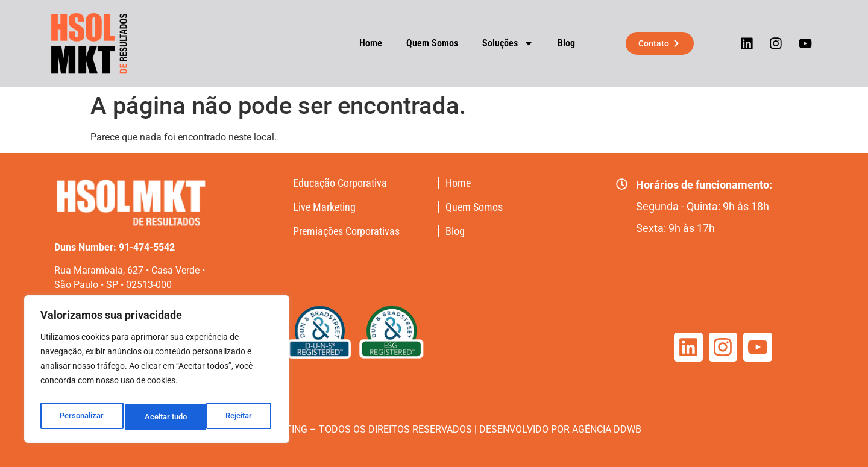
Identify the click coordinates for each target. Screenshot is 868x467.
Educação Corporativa (340, 183)
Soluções (497, 43)
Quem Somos (421, 43)
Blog (555, 43)
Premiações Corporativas (346, 231)
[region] (157, 372)
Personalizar (81, 417)
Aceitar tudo (233, 417)
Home (360, 43)
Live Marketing (324, 207)
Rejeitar (158, 417)
